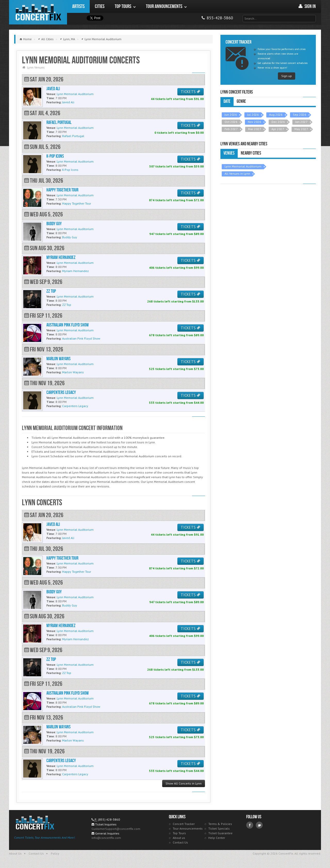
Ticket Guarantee (220, 833)
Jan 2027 (301, 122)
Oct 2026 (231, 122)
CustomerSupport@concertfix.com (116, 829)
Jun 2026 (231, 115)
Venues (229, 153)
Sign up (287, 76)
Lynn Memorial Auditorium (243, 166)
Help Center (217, 838)
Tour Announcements (188, 828)
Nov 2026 (254, 122)
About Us (15, 853)
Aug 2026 (276, 115)
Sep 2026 (300, 115)
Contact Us (180, 842)
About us (179, 838)
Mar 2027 (255, 129)
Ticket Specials (219, 828)
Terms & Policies (220, 824)
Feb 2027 (231, 129)
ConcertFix (38, 12)
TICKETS (191, 92)
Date (227, 101)
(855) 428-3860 (109, 819)
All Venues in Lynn (237, 174)
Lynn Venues (36, 67)
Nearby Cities (251, 153)
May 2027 (301, 129)
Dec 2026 (278, 122)
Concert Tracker (184, 824)
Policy (55, 853)
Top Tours (179, 833)
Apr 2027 (278, 129)
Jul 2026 (253, 115)
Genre (241, 101)
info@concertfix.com (106, 838)
